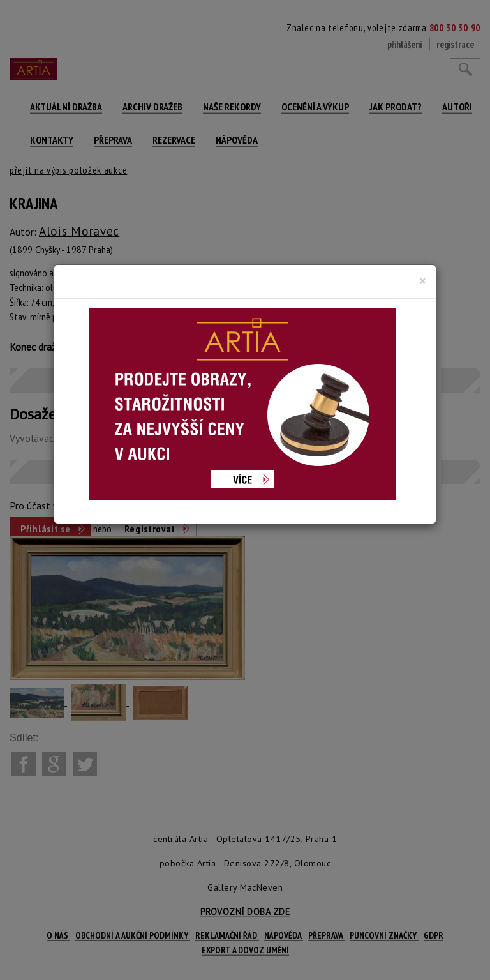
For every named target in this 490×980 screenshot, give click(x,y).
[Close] (423, 281)
